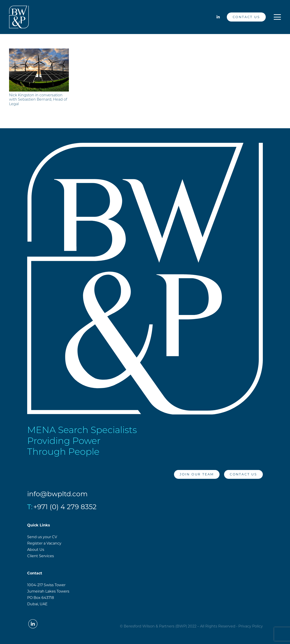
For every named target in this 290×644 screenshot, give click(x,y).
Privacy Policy (251, 626)
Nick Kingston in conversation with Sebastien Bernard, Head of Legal (38, 100)
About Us (36, 550)
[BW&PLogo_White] (19, 17)
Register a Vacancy (44, 543)
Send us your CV (42, 537)
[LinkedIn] (218, 17)
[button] (277, 17)
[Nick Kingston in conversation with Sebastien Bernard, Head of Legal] (39, 70)
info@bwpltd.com (57, 494)
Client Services (41, 556)
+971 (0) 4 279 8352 (65, 507)
